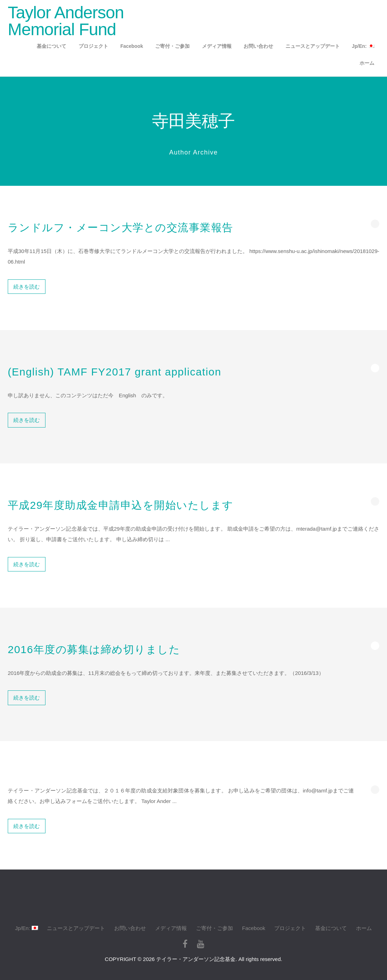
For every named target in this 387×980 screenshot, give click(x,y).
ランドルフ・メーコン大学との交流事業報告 (121, 227)
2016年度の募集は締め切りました (94, 649)
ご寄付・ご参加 (172, 46)
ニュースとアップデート (313, 46)
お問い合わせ (258, 46)
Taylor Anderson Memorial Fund (66, 21)
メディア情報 (217, 46)
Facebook (131, 46)
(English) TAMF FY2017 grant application (115, 372)
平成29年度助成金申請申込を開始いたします (121, 505)
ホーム (367, 63)
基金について (51, 46)
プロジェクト (93, 46)
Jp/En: (363, 46)
